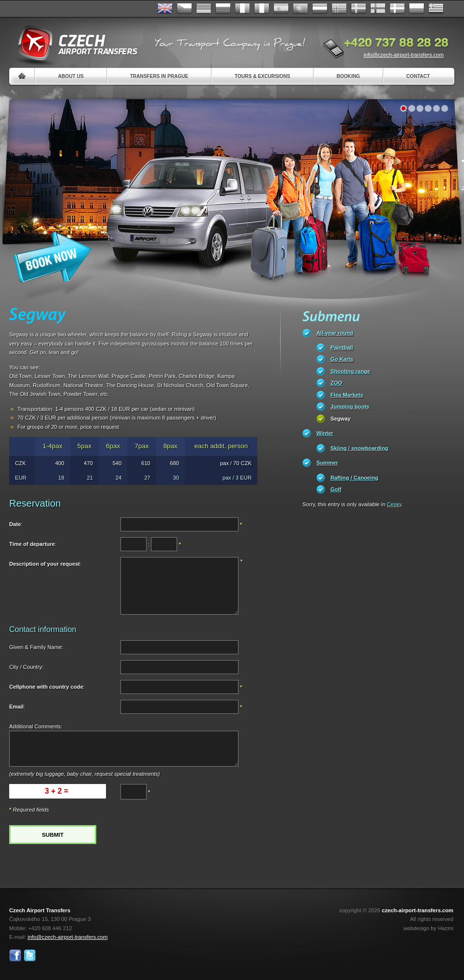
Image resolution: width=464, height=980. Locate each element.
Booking (348, 76)
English (165, 9)
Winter (325, 433)
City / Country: (26, 667)
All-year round (335, 333)
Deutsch (204, 9)
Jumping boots (350, 407)
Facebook (15, 956)
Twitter (30, 956)
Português (300, 9)
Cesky (394, 504)
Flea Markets (347, 395)
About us (71, 76)
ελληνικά (436, 9)
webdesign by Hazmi (428, 928)
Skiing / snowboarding (359, 448)
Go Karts (342, 359)
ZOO (336, 383)
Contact (418, 76)
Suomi (378, 9)
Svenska (359, 9)
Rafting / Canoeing (354, 478)
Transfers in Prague (159, 76)
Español (281, 9)
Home (22, 76)
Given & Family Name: (36, 647)
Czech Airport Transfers (74, 44)
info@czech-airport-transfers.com (404, 55)
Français (242, 9)
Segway (341, 419)
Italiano (262, 9)
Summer (327, 463)
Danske (397, 9)
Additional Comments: (36, 726)
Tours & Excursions (262, 76)
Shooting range (350, 371)
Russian (223, 9)
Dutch (320, 9)
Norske (339, 9)
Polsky (417, 9)
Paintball (342, 347)
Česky (184, 9)
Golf (336, 489)
